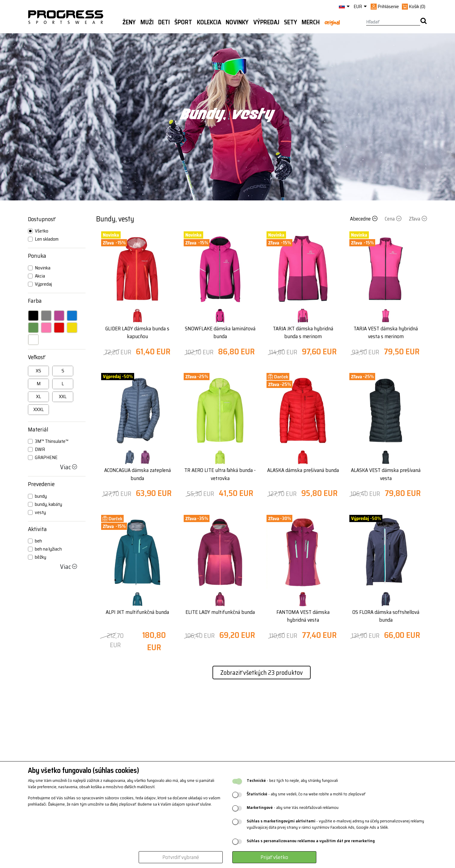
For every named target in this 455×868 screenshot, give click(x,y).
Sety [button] (291, 22)
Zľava (418, 219)
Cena (394, 219)
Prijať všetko (274, 857)
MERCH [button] (311, 22)
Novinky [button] (237, 22)
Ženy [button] (129, 22)
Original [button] (332, 23)
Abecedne (364, 219)
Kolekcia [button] (209, 22)
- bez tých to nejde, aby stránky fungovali (292, 781)
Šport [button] (183, 22)
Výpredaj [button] (266, 22)
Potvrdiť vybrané (181, 857)
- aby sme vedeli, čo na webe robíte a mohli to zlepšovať (306, 794)
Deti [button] (164, 22)
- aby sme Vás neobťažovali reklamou (293, 808)
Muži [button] (147, 22)
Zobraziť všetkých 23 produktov (262, 673)
